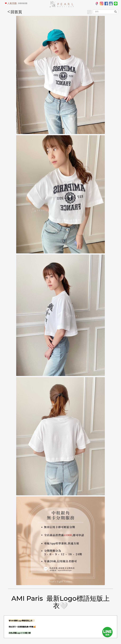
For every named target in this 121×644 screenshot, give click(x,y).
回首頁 (15, 12)
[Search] (103, 12)
